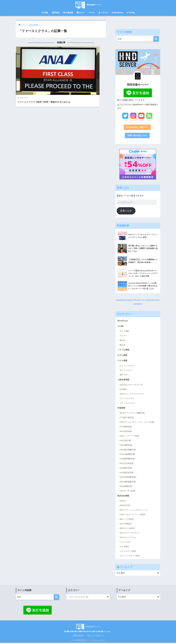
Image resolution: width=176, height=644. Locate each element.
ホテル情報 (123, 356)
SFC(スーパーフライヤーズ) (131, 395)
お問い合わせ (78, 637)
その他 (131, 13)
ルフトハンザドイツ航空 (130, 557)
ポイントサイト (126, 371)
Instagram (133, 120)
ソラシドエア (125, 543)
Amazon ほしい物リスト (137, 127)
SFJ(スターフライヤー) (129, 534)
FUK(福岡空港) (126, 428)
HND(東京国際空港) (128, 451)
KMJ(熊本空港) (126, 469)
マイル (91, 13)
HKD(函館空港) (126, 446)
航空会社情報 (124, 497)
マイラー (123, 336)
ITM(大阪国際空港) (127, 455)
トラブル (103, 13)
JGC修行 (123, 390)
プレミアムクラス (127, 404)
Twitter (125, 120)
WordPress (117, 13)
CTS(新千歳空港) (127, 419)
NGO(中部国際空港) (128, 478)
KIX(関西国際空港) (127, 460)
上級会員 (68, 13)
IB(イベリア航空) (127, 520)
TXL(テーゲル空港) (128, 492)
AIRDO (123, 502)
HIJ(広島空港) (125, 442)
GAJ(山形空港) (126, 432)
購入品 (123, 345)
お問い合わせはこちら (137, 136)
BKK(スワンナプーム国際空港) (132, 414)
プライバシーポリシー (95, 637)
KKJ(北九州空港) (127, 464)
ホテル (81, 13)
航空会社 (56, 13)
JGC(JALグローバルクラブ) (131, 386)
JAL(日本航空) (126, 525)
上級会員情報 (124, 381)
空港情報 (122, 409)
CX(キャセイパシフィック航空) (133, 516)
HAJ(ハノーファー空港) (129, 437)
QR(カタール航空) (127, 530)
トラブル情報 (124, 350)
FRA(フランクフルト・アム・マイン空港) (137, 423)
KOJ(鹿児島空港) (127, 474)
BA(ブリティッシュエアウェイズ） (134, 511)
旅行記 (123, 341)
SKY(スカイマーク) (128, 539)
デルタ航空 (124, 548)
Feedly (149, 120)
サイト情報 (124, 332)
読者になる (126, 211)
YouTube (141, 120)
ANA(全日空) (125, 507)
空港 (45, 13)
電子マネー (124, 376)
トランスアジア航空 (128, 552)
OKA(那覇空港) (126, 487)
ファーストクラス (127, 399)
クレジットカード (127, 366)
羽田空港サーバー (88, 5)
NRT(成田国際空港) (128, 483)
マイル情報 (123, 361)
